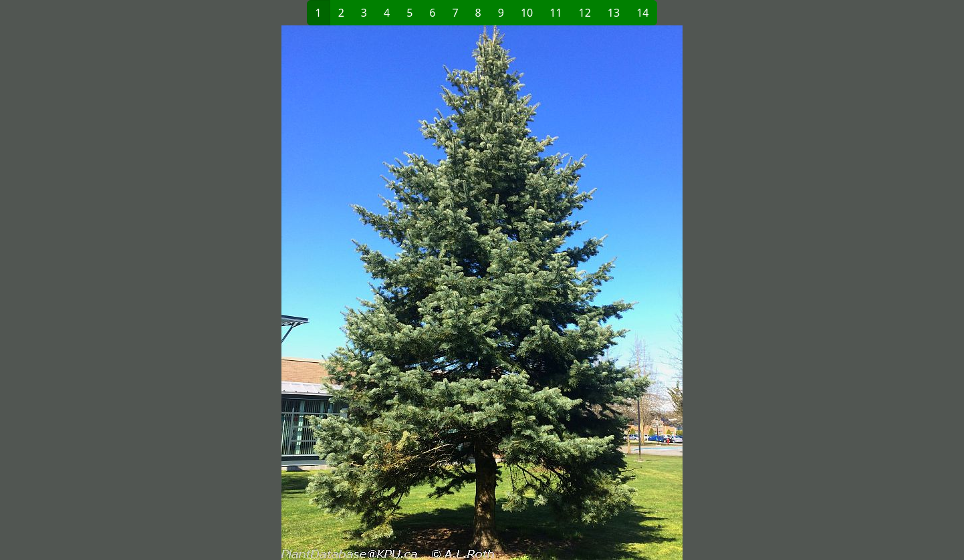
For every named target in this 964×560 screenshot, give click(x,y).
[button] (265, 293)
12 (585, 13)
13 (614, 13)
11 (556, 13)
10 (527, 13)
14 (642, 13)
